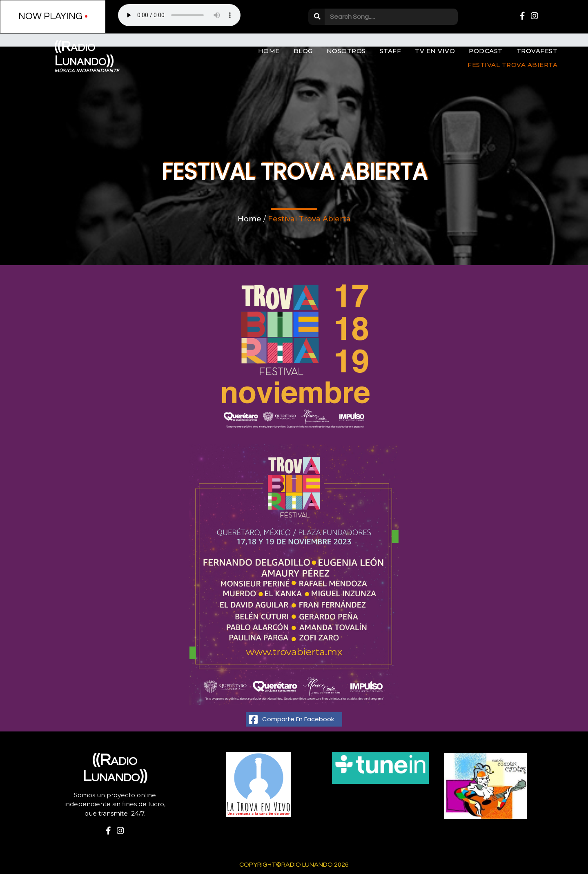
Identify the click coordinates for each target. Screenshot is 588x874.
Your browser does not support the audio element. (179, 15)
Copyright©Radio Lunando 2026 (294, 865)
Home (249, 219)
